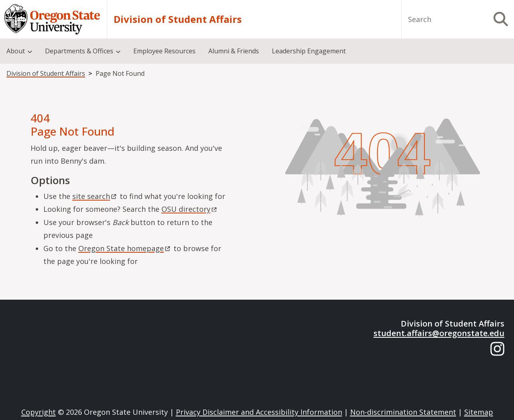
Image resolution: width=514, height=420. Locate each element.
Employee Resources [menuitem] (164, 51)
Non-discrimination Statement (403, 412)
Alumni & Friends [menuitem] (234, 51)
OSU (190, 209)
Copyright (39, 412)
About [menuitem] (16, 51)
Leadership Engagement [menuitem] (309, 51)
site (95, 196)
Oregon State (125, 248)
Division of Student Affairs (178, 19)
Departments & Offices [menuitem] (79, 51)
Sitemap (479, 412)
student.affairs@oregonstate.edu (439, 333)
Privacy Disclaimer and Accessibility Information (259, 412)
